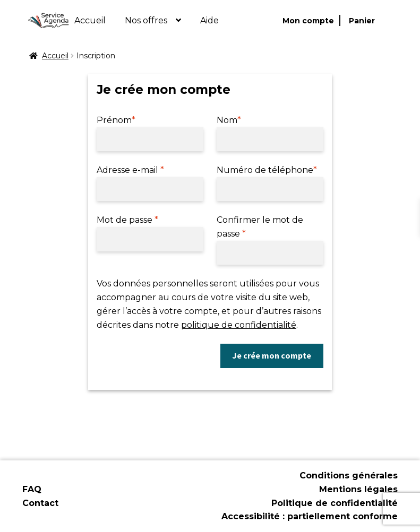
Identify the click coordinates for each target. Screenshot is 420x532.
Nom (229, 120)
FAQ (32, 489)
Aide (209, 20)
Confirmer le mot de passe (260, 227)
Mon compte (308, 21)
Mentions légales (358, 489)
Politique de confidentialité (335, 503)
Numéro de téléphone (267, 170)
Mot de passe (127, 220)
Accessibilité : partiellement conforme (310, 516)
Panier (362, 21)
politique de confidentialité (239, 325)
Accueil (90, 20)
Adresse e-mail (130, 170)
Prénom (116, 120)
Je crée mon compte (272, 355)
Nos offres (146, 20)
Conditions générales (349, 476)
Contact (40, 503)
